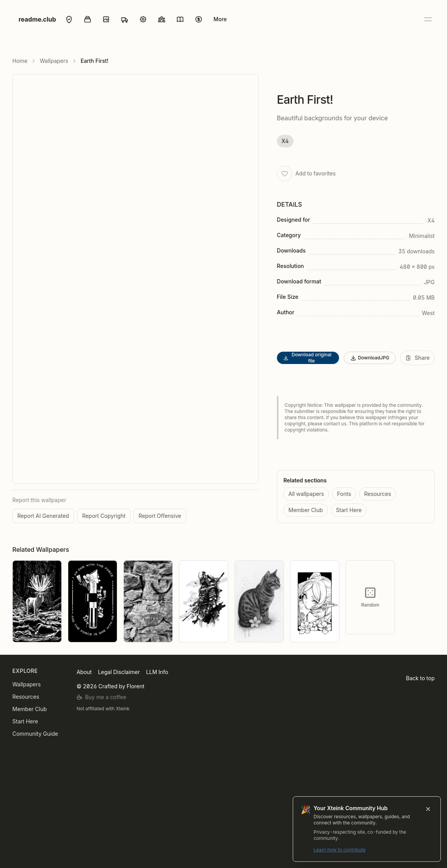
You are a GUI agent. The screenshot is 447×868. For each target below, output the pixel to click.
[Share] (417, 358)
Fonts (344, 494)
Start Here (349, 510)
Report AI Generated (43, 516)
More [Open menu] (220, 19)
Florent (135, 686)
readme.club (37, 19)
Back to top (420, 678)
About (84, 672)
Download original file (307, 358)
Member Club (306, 510)
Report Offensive (160, 516)
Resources (378, 494)
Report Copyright (104, 516)
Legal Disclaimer (119, 672)
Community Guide (35, 734)
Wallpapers (54, 61)
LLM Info (157, 672)
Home (20, 61)
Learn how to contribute (408, 850)
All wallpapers (306, 494)
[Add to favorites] (285, 174)
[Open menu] (428, 19)
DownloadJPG (370, 358)
